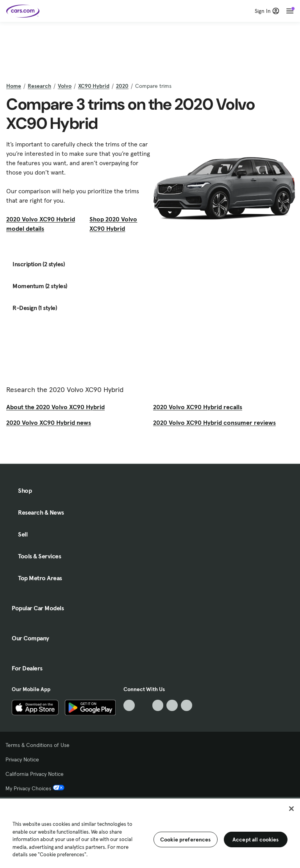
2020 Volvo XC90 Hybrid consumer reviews (214, 422)
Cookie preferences (186, 839)
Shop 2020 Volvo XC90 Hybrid (113, 224)
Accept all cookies (256, 839)
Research (39, 86)
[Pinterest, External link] (187, 705)
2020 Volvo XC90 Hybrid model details (41, 224)
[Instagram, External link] (172, 705)
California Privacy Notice (35, 774)
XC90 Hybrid (94, 86)
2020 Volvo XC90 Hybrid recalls (198, 407)
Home (14, 86)
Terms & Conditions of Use (37, 745)
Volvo (65, 86)
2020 (122, 86)
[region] (150, 832)
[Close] (291, 809)
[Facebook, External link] (144, 705)
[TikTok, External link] (129, 705)
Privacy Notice (22, 759)
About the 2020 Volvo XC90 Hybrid (55, 407)
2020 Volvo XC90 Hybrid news (49, 422)
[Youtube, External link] (158, 705)
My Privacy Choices (35, 788)
